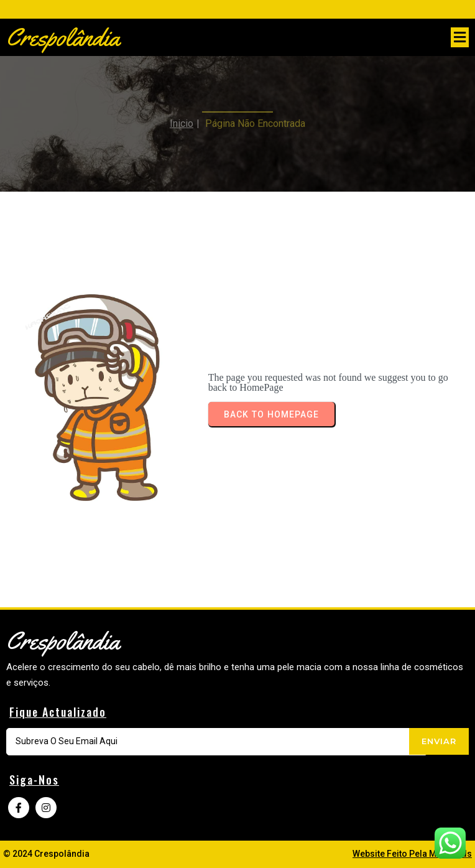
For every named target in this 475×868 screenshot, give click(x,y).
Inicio (182, 117)
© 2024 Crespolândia (46, 854)
